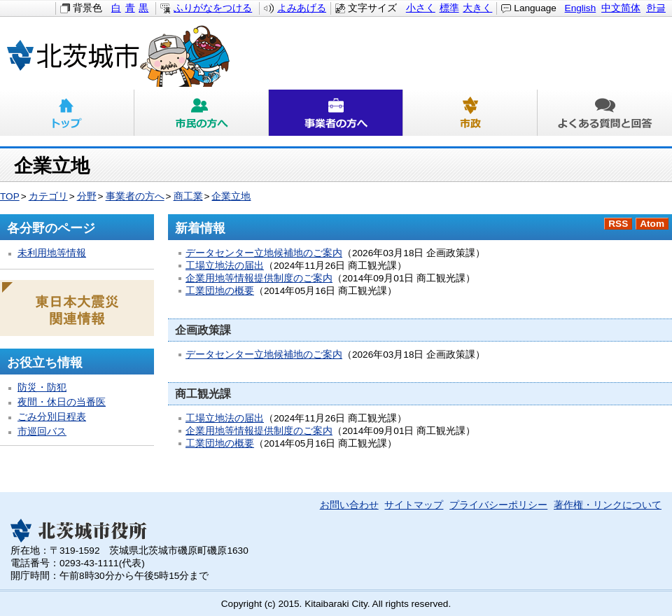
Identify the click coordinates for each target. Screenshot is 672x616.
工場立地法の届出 (225, 266)
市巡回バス (42, 432)
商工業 (188, 196)
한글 (656, 8)
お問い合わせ (349, 505)
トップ (67, 113)
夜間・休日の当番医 (62, 402)
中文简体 (621, 8)
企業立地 (231, 196)
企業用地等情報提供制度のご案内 (259, 278)
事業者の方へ (336, 113)
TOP (10, 196)
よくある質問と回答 (605, 113)
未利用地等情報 (52, 253)
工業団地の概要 (220, 291)
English (581, 8)
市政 (470, 113)
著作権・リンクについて (608, 505)
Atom (652, 224)
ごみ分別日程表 (52, 417)
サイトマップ (414, 505)
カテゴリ (48, 196)
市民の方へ (202, 113)
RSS (618, 224)
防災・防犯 (42, 387)
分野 (87, 196)
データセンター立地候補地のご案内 (264, 253)
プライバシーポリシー (498, 505)
